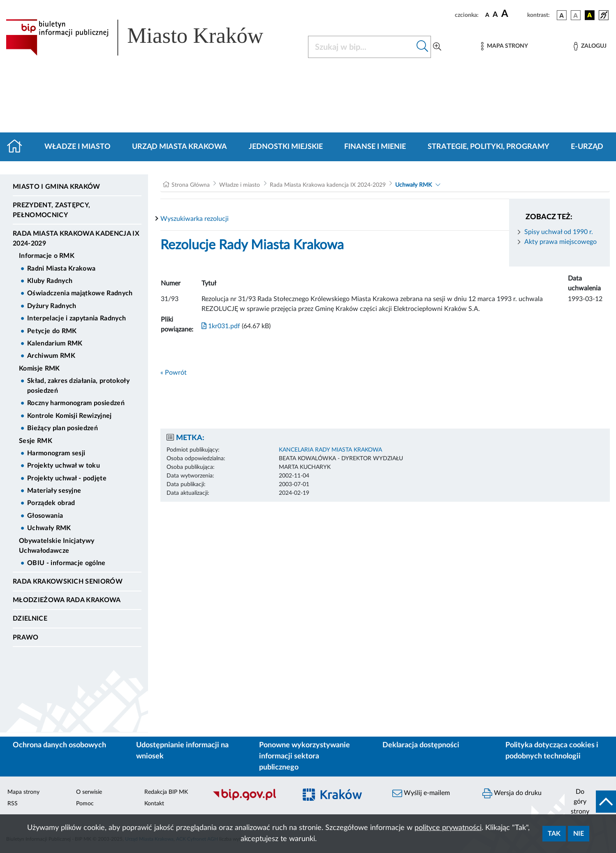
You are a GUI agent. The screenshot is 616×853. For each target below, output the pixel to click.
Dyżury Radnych (52, 306)
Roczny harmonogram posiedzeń (76, 403)
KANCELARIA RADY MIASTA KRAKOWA (330, 450)
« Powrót (174, 373)
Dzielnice (30, 619)
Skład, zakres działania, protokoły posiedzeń (78, 386)
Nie (579, 834)
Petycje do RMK (52, 331)
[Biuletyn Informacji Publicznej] (250, 799)
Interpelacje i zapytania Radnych (76, 318)
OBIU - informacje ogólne (66, 563)
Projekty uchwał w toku (64, 466)
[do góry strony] (590, 802)
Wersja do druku (512, 793)
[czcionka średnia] (495, 15)
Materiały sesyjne (54, 491)
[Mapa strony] (505, 46)
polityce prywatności (448, 828)
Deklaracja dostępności (421, 745)
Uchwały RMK (49, 528)
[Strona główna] (18, 147)
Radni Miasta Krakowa (61, 269)
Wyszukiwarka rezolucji (195, 219)
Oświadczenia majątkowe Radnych (80, 293)
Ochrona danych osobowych (59, 745)
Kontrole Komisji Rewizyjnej (69, 416)
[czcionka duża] (513, 14)
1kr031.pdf (221, 326)
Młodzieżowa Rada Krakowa (67, 600)
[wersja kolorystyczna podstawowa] (562, 15)
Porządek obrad (51, 503)
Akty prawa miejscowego (560, 242)
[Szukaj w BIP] (361, 47)
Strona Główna (191, 185)
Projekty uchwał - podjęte (67, 478)
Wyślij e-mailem (421, 793)
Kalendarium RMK (55, 343)
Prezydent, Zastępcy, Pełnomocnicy (51, 210)
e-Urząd (587, 147)
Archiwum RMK (51, 356)
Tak (554, 834)
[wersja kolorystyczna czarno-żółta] (590, 15)
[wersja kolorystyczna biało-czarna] (576, 15)
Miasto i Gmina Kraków (57, 187)
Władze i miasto (78, 147)
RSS (13, 804)
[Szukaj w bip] (423, 47)
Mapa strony (23, 792)
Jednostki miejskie (286, 147)
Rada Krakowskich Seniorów (68, 582)
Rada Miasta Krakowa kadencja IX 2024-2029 (76, 239)
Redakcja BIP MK (166, 792)
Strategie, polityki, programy (489, 147)
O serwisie (89, 792)
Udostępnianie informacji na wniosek (182, 751)
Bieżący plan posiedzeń (63, 428)
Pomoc (85, 804)
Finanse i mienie (375, 147)
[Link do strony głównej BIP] (146, 37)
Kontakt (154, 804)
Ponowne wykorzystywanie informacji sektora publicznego (305, 756)
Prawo (26, 637)
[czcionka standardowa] (487, 15)
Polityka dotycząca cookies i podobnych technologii (552, 751)
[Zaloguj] (590, 46)
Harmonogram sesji (56, 453)
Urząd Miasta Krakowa (179, 147)
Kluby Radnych (50, 281)
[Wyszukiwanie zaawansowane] (437, 47)
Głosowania (45, 516)
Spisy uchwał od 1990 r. (559, 232)
